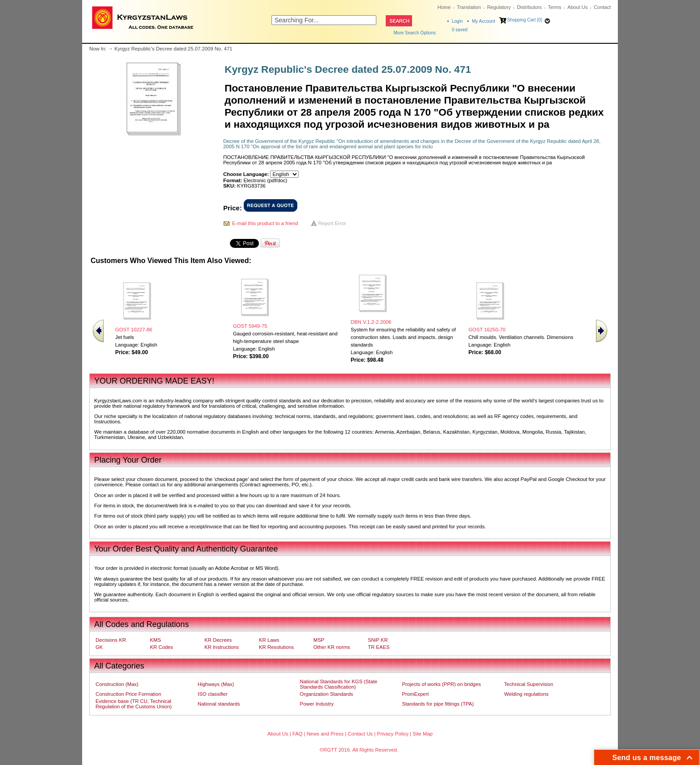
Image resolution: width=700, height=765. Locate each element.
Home (444, 7)
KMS (156, 640)
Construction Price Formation (128, 694)
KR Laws (269, 640)
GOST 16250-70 (487, 330)
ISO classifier (213, 694)
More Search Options (415, 33)
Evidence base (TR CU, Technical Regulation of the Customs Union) (133, 704)
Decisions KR (111, 640)
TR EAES (379, 647)
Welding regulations (526, 694)
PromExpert (415, 694)
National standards (219, 704)
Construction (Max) (117, 684)
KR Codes (162, 647)
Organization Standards (327, 694)
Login (457, 21)
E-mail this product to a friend (265, 223)
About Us (577, 7)
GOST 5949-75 (250, 326)
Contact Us (360, 734)
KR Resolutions (276, 647)
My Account (483, 21)
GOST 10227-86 (134, 330)
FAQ (298, 734)
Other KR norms (332, 647)
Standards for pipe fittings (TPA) (438, 704)
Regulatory (499, 7)
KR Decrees (218, 640)
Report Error (332, 223)
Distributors (529, 7)
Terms (554, 7)
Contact (602, 7)
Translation (469, 7)
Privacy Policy (393, 734)
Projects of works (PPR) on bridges (441, 684)
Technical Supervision (529, 684)
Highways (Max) (216, 684)
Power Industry (317, 704)
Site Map (423, 734)
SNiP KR (378, 640)
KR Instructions (222, 647)
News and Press (325, 734)
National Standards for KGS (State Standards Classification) (339, 684)
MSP (319, 640)
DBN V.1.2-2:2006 (371, 322)
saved (460, 30)
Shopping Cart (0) (525, 20)
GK (99, 647)
